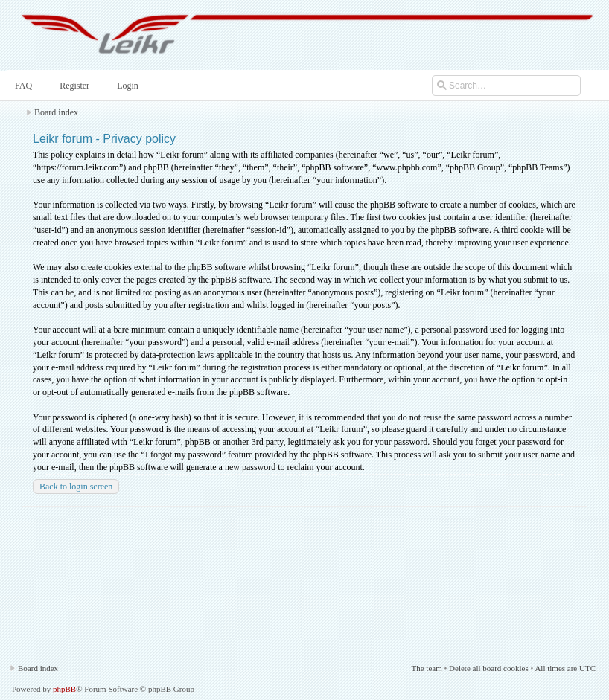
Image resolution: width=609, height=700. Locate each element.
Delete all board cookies (489, 668)
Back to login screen (76, 487)
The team (426, 668)
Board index (56, 112)
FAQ (22, 86)
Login (126, 86)
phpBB (64, 689)
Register (73, 86)
